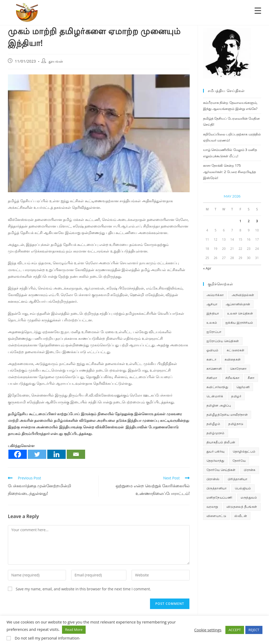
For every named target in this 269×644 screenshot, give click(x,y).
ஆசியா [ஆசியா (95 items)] (212, 304)
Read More (74, 630)
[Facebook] (18, 454)
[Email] (76, 454)
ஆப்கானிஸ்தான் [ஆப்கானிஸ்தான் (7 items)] (238, 304)
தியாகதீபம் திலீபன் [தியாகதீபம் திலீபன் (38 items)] (221, 442)
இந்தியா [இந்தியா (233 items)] (213, 313)
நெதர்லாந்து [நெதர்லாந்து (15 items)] (215, 461)
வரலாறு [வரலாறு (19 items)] (212, 507)
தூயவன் (56, 61)
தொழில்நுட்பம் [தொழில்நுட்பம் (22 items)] (244, 451)
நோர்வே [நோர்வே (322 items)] (239, 461)
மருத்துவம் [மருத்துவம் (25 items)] (249, 497)
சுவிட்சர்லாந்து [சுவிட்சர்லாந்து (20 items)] (217, 387)
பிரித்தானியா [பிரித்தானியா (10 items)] (237, 479)
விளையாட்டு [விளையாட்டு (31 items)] (216, 516)
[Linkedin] (56, 454)
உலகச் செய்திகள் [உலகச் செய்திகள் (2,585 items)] (240, 313)
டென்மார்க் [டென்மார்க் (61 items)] (215, 396)
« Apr (207, 268)
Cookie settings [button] (208, 630)
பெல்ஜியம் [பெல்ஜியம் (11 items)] (243, 488)
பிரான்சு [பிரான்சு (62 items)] (250, 470)
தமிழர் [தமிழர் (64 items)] (236, 396)
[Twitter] (37, 454)
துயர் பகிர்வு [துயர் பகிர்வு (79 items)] (215, 451)
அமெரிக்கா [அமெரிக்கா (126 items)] (215, 295)
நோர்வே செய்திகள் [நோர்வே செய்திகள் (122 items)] (221, 470)
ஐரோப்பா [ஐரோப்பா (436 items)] (214, 332)
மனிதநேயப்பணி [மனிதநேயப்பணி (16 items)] (219, 497)
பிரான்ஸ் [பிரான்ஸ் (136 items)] (213, 479)
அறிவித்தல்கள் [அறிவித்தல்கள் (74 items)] (243, 295)
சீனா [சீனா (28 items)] (251, 378)
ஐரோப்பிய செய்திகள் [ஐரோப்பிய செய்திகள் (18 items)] (223, 341)
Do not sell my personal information (47, 638)
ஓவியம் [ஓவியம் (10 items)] (213, 350)
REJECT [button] (254, 630)
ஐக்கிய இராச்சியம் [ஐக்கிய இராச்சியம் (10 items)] (239, 323)
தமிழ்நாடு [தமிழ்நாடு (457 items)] (236, 424)
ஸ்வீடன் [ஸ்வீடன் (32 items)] (241, 516)
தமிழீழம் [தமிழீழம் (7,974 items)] (213, 424)
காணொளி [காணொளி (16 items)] (214, 369)
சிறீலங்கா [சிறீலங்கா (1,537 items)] (232, 378)
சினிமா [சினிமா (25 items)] (212, 378)
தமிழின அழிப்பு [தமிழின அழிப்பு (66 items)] (219, 405)
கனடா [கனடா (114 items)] (211, 359)
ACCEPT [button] (235, 630)
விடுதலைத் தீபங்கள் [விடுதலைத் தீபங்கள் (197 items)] (242, 507)
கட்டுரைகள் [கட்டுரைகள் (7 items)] (236, 350)
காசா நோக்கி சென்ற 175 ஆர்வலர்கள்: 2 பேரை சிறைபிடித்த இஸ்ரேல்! (229, 172)
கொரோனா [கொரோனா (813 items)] (238, 369)
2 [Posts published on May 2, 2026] (249, 221)
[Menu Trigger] (258, 10)
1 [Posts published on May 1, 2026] (240, 221)
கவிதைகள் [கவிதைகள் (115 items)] (233, 359)
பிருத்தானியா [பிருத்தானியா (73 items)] (216, 488)
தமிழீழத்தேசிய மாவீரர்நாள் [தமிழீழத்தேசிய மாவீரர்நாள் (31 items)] (227, 415)
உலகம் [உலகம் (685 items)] (212, 323)
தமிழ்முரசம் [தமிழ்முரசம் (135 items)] (216, 433)
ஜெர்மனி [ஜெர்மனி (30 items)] (243, 387)
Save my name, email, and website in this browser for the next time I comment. (83, 589)
